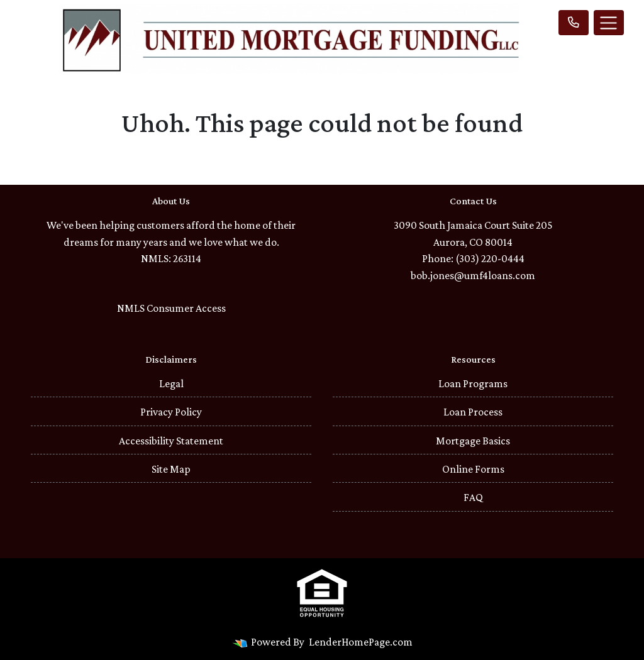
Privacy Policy (171, 412)
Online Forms (473, 469)
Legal (171, 383)
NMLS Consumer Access (171, 308)
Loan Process (473, 412)
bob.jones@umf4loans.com (473, 275)
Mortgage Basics (473, 441)
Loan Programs (473, 383)
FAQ (473, 497)
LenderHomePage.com (361, 642)
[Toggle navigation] (609, 23)
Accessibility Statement (171, 441)
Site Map (171, 469)
